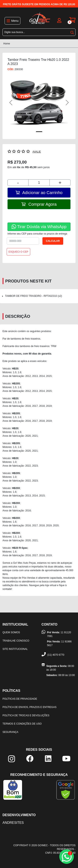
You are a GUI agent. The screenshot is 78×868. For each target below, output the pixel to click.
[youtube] (66, 758)
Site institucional (15, 649)
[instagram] (12, 759)
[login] (59, 20)
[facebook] (30, 758)
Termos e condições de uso (22, 724)
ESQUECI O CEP (18, 252)
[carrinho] (72, 20)
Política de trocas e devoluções (26, 715)
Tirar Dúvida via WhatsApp (39, 227)
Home (7, 44)
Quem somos (11, 632)
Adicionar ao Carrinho (39, 193)
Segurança (10, 732)
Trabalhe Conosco (16, 641)
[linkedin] (48, 758)
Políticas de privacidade (20, 699)
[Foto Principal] (39, 132)
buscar (72, 33)
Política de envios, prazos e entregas (29, 707)
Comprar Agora (39, 204)
